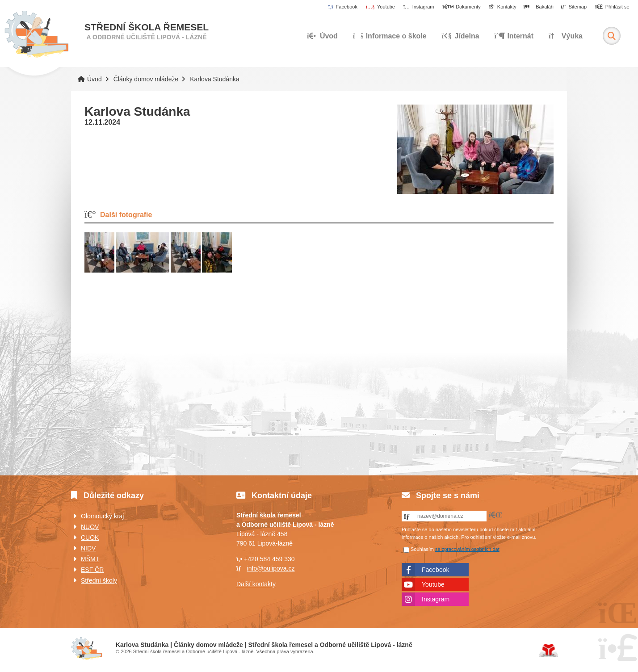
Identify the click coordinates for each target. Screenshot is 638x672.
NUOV (90, 527)
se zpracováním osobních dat (467, 549)
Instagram (436, 599)
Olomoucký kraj (102, 516)
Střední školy (99, 580)
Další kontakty (256, 584)
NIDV (88, 548)
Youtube (433, 584)
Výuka (566, 36)
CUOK (90, 538)
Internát (514, 36)
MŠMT (90, 559)
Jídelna (461, 36)
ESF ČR (92, 570)
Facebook (435, 570)
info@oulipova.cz (271, 568)
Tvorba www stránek (548, 651)
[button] (612, 7)
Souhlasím (422, 549)
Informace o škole (390, 36)
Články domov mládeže (146, 79)
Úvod (36, 34)
